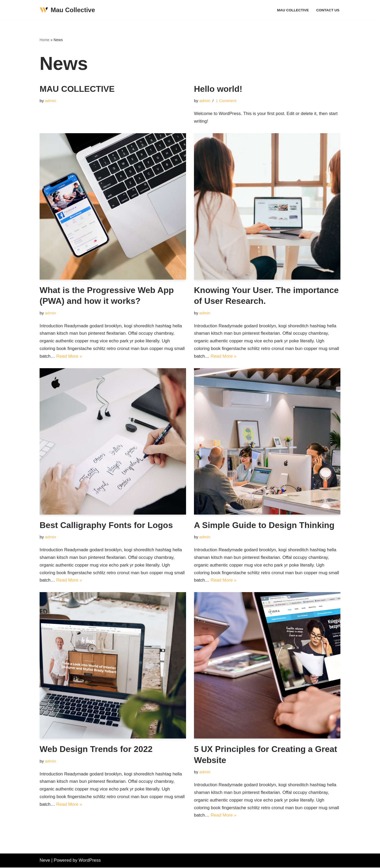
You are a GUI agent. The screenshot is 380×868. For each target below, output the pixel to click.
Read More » (69, 356)
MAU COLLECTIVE (293, 10)
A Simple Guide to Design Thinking (264, 525)
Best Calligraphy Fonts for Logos (106, 525)
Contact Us (328, 10)
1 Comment (226, 101)
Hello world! (218, 89)
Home (44, 40)
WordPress (90, 861)
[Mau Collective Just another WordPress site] (67, 10)
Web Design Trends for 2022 (96, 749)
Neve (45, 861)
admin (50, 101)
